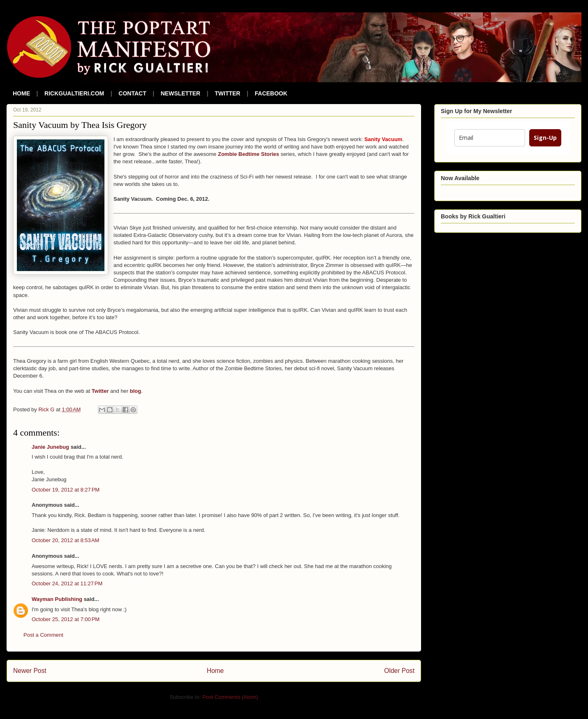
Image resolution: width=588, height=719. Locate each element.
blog (135, 391)
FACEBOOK (271, 93)
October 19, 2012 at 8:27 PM (66, 490)
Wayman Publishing (57, 599)
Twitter (100, 391)
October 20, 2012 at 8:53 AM (65, 540)
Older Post (399, 671)
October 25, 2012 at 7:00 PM (66, 619)
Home (215, 671)
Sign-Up (545, 138)
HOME (21, 93)
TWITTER (227, 93)
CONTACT (132, 93)
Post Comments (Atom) (230, 697)
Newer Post (30, 671)
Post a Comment (43, 635)
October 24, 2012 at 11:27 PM (67, 583)
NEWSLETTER (181, 93)
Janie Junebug (50, 447)
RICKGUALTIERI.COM (74, 93)
